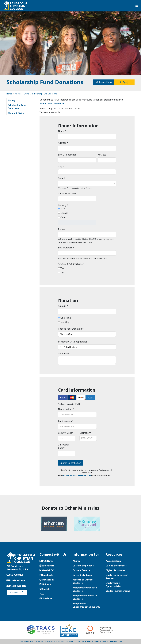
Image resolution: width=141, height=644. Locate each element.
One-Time (65, 318)
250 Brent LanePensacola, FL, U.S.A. (17, 568)
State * (62, 178)
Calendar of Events (116, 566)
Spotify (45, 589)
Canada (64, 213)
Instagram (47, 580)
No (62, 273)
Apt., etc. (102, 155)
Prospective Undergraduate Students (86, 605)
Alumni (76, 561)
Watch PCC (47, 570)
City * (61, 166)
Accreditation (113, 561)
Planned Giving (16, 113)
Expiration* (85, 433)
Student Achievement (118, 591)
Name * (62, 131)
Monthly (65, 322)
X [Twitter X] (42, 594)
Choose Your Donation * (71, 329)
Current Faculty (81, 570)
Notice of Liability (86, 641)
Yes (62, 268)
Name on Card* (66, 409)
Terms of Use (116, 641)
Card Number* (66, 421)
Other (63, 217)
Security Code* (66, 433)
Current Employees (83, 566)
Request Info (105, 82)
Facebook (46, 575)
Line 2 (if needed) (67, 155)
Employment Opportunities (113, 585)
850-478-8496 (15, 575)
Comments (64, 353)
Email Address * (66, 248)
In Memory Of (65, 342)
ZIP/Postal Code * (67, 193)
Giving (26, 94)
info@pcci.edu (16, 580)
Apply (126, 82)
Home (9, 94)
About (18, 94)
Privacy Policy (102, 641)
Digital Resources (115, 570)
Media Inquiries (16, 586)
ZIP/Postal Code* (63, 446)
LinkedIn (46, 584)
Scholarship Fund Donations (45, 94)
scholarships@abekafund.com (77, 475)
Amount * (63, 306)
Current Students (82, 575)
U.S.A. (63, 209)
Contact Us (17, 592)
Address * (63, 143)
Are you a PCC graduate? (71, 264)
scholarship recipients (52, 103)
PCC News (46, 561)
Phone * (62, 229)
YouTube (46, 598)
